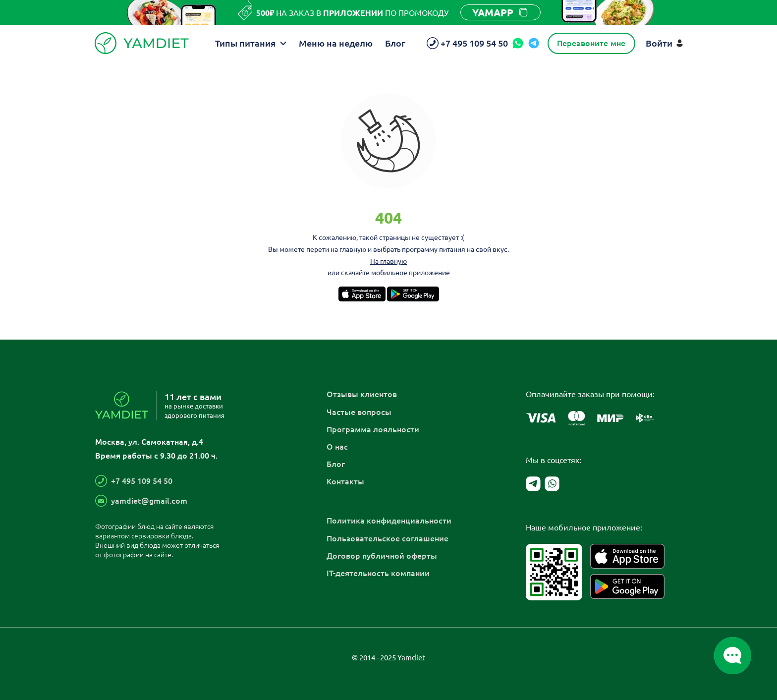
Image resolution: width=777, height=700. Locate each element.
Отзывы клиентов (362, 394)
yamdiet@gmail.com (149, 500)
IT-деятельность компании (378, 573)
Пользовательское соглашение (388, 538)
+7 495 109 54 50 (142, 480)
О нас (337, 446)
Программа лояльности (373, 429)
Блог (395, 43)
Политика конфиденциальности (389, 520)
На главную (388, 261)
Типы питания (251, 43)
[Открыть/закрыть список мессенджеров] (733, 656)
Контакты (345, 481)
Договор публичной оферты (382, 555)
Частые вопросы (359, 411)
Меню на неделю (336, 43)
